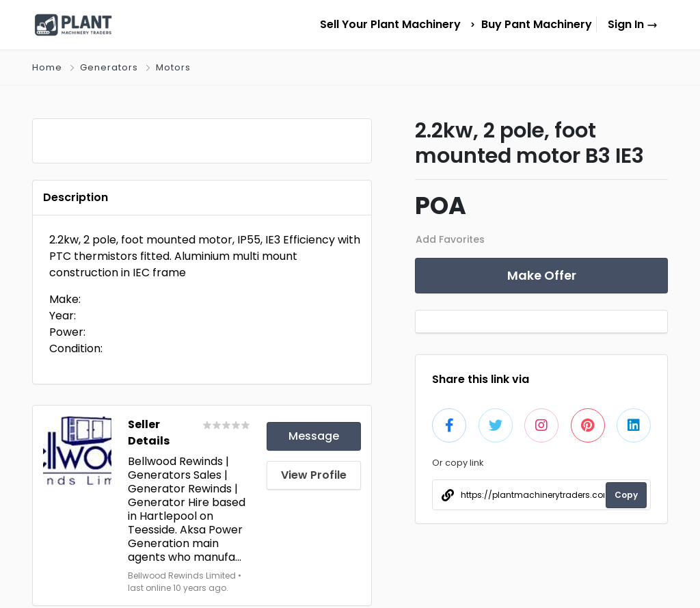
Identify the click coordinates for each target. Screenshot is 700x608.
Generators (109, 67)
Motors (173, 67)
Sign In (633, 24)
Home (47, 67)
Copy (626, 495)
